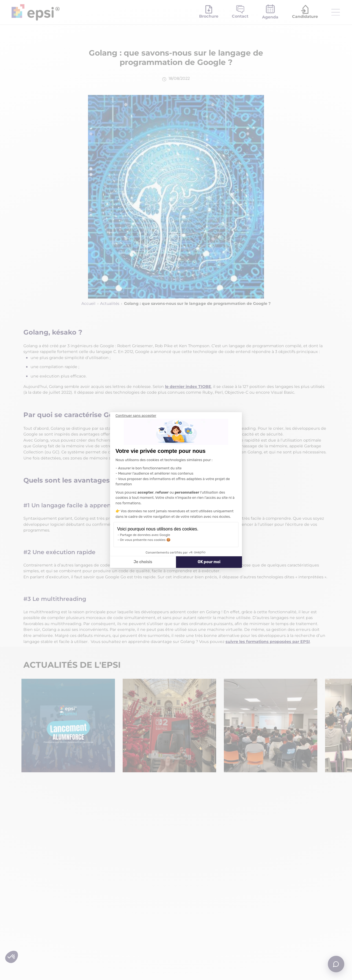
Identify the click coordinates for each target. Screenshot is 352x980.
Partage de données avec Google (145, 535)
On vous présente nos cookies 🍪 (145, 540)
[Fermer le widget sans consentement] (136, 416)
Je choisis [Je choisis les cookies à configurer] (143, 562)
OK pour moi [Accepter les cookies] (209, 562)
